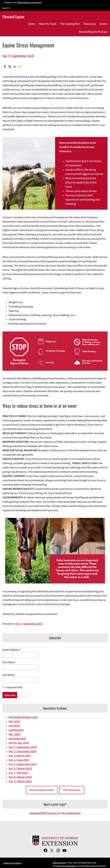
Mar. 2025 (15, 734)
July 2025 (14, 726)
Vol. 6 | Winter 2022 (20, 769)
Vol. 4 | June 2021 (19, 760)
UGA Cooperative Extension (29, 3)
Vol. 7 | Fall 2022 (18, 773)
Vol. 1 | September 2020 (23, 747)
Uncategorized (17, 739)
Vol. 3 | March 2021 (20, 756)
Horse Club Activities (42, 790)
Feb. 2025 (14, 721)
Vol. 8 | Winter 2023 (20, 777)
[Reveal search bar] (6, 8)
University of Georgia (66, 866)
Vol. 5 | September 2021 (18, 56)
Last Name (9, 675)
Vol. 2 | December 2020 (22, 751)
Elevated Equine (13, 17)
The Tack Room (72, 790)
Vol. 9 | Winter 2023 (20, 781)
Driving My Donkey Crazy (23, 717)
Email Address (12, 650)
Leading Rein (16, 730)
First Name (9, 662)
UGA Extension (59, 863)
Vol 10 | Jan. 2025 (19, 743)
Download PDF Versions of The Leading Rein (55, 813)
